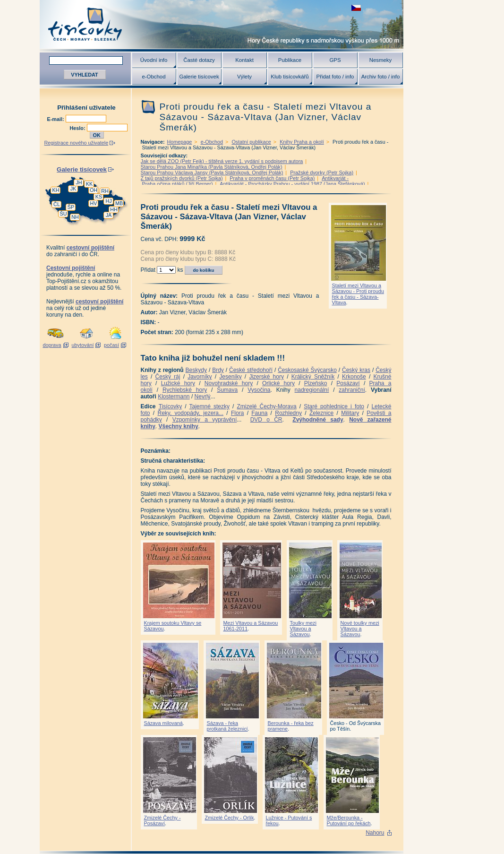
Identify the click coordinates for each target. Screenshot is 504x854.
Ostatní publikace (251, 142)
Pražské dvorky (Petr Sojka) (322, 173)
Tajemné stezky (209, 406)
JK (73, 189)
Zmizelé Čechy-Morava (267, 406)
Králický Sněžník (313, 377)
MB (119, 203)
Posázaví (348, 383)
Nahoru (375, 833)
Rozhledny (288, 413)
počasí (111, 345)
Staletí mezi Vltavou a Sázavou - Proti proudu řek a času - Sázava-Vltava (358, 294)
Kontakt (244, 60)
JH (79, 182)
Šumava (227, 390)
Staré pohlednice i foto (334, 406)
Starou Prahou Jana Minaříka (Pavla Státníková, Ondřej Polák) (212, 167)
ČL (57, 204)
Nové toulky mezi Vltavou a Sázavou (360, 629)
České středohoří (251, 370)
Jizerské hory (266, 377)
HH (114, 209)
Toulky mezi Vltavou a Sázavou (303, 629)
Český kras (356, 370)
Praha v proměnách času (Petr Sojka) (272, 178)
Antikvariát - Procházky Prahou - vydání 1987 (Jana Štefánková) (292, 184)
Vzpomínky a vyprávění (205, 420)
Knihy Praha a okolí (302, 142)
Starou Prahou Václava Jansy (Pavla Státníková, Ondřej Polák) (212, 173)
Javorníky (200, 377)
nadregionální (312, 390)
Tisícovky (171, 406)
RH (105, 191)
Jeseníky (230, 377)
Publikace (290, 60)
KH (56, 190)
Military (350, 413)
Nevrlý (203, 397)
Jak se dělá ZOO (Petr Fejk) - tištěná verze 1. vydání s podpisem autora (222, 161)
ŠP (71, 207)
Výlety (244, 77)
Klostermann (174, 397)
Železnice (321, 413)
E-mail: (56, 119)
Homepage (180, 142)
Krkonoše (354, 377)
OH (94, 190)
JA (109, 215)
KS (99, 197)
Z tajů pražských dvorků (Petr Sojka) (182, 178)
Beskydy (196, 370)
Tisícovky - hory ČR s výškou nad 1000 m (222, 24)
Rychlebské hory (185, 390)
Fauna (259, 413)
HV (94, 203)
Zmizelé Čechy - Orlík (230, 818)
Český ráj (168, 377)
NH (75, 217)
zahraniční (352, 390)
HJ (108, 201)
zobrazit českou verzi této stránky (356, 8)
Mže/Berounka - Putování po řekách (349, 820)
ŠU (64, 214)
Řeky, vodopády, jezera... (190, 413)
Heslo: (78, 128)
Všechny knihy (179, 426)
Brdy (218, 370)
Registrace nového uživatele (77, 143)
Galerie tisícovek (199, 77)
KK (89, 184)
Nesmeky (380, 60)
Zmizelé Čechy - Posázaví (162, 820)
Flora (237, 413)
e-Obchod (154, 77)
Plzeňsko (316, 383)
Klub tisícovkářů (290, 77)
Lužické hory (178, 383)
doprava (52, 345)
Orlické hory (278, 383)
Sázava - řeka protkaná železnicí (227, 726)
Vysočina (259, 390)
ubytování (83, 345)
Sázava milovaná (163, 723)
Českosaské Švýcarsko (307, 370)
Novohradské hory (229, 383)
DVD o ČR (266, 420)
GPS (335, 60)
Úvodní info (154, 60)
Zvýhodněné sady (318, 420)
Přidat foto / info (335, 77)
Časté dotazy (199, 60)
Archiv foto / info (381, 77)
